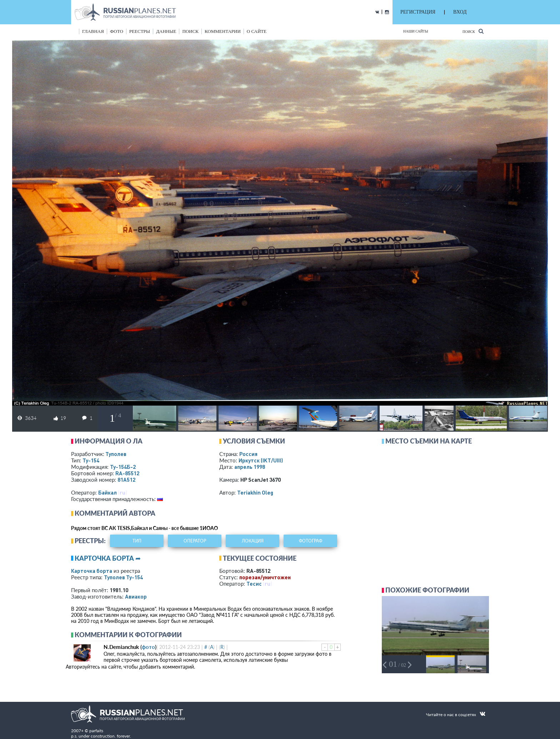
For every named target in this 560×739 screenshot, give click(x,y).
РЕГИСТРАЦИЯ (418, 12)
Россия (248, 454)
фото (117, 31)
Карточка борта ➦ (108, 558)
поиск (190, 31)
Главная (93, 31)
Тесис (254, 584)
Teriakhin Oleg (255, 492)
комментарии (223, 31)
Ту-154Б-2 (123, 467)
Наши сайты (416, 31)
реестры (140, 31)
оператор (195, 541)
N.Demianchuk (121, 647)
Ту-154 (91, 460)
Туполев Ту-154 (123, 577)
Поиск (473, 31)
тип (137, 541)
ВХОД (460, 12)
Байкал (107, 492)
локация (253, 541)
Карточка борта (92, 571)
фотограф (311, 541)
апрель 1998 (250, 467)
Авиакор (136, 596)
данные (166, 31)
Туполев (116, 454)
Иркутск (261, 460)
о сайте (257, 31)
